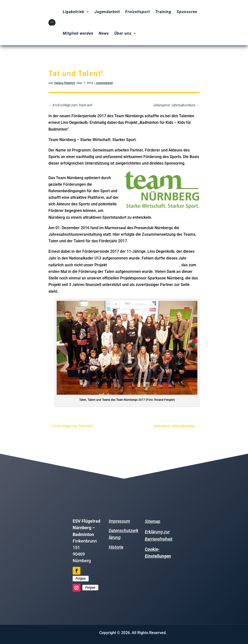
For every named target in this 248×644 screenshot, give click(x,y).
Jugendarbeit (107, 12)
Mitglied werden (78, 33)
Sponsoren (187, 12)
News (104, 33)
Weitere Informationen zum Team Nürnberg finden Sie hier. (104, 415)
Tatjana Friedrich (65, 83)
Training (163, 12)
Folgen (81, 578)
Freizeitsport (138, 12)
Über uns (123, 33)
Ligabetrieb (74, 12)
